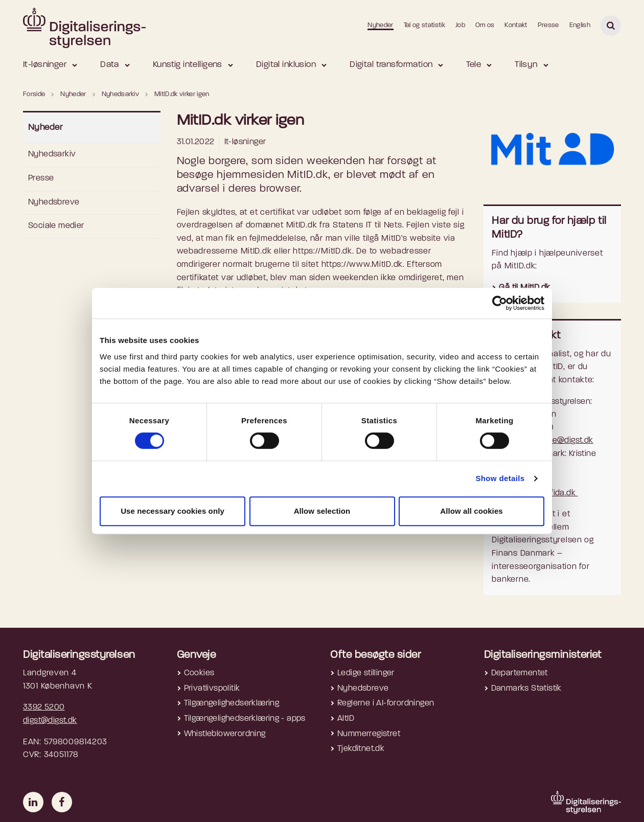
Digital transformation (391, 65)
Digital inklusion (286, 65)
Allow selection (322, 511)
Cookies (199, 673)
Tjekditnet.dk (361, 749)
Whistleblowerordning (225, 734)
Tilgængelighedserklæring (232, 703)
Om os (485, 25)
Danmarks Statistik (526, 689)
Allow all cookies (471, 511)
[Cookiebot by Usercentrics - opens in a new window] (500, 303)
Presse (548, 25)
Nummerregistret (369, 734)
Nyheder (380, 25)
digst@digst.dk (50, 721)
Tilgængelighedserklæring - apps (245, 719)
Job (460, 25)
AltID (346, 719)
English (580, 25)
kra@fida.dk (555, 493)
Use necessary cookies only (172, 511)
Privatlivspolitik (212, 689)
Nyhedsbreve (54, 202)
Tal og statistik (424, 25)
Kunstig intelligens (188, 65)
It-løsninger (45, 65)
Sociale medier (56, 226)
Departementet (520, 673)
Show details (500, 478)
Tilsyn (526, 65)
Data (110, 65)
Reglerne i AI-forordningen (386, 703)
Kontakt (516, 25)
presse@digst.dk (562, 441)
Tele (474, 65)
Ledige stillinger (366, 673)
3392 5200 (44, 707)
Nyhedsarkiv (52, 154)
